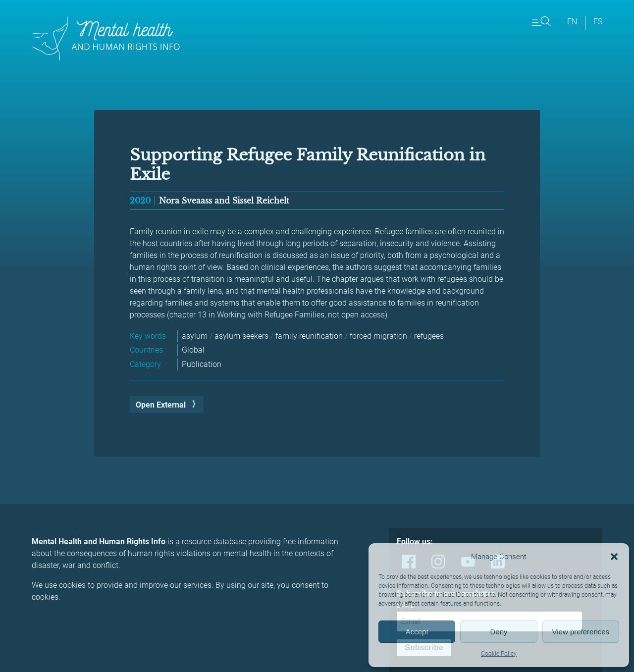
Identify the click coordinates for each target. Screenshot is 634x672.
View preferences (581, 632)
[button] (614, 557)
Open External (161, 405)
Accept (417, 632)
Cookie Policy (499, 654)
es (598, 22)
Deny (499, 632)
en (572, 22)
